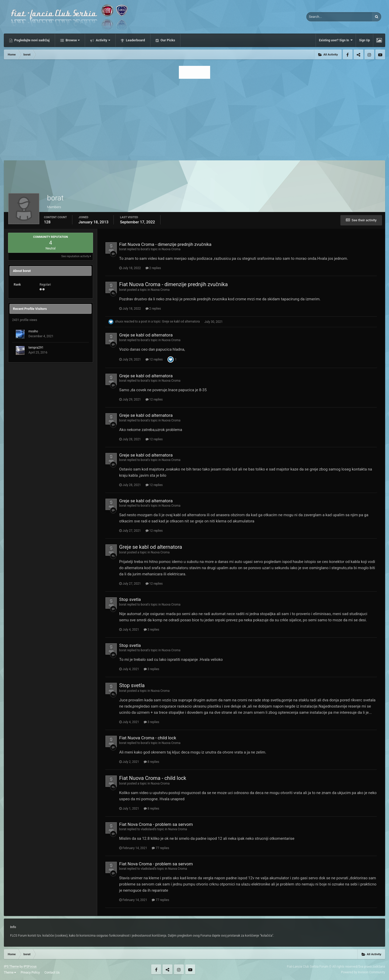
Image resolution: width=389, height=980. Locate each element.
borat (123, 249)
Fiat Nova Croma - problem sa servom (156, 824)
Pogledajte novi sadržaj (32, 40)
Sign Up (364, 40)
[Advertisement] (194, 118)
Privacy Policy (30, 973)
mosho (33, 331)
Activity (102, 40)
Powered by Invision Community (363, 972)
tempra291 (36, 348)
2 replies (153, 268)
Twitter (359, 54)
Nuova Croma (171, 249)
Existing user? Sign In (336, 40)
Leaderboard (135, 40)
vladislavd (148, 829)
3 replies (151, 630)
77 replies (160, 848)
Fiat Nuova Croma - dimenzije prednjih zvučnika (165, 244)
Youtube (380, 54)
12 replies (154, 359)
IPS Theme (11, 967)
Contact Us (52, 973)
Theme (10, 973)
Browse (72, 40)
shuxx (119, 322)
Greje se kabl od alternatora (181, 322)
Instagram (369, 54)
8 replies (151, 762)
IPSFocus (30, 967)
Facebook (348, 54)
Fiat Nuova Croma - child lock (148, 738)
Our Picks (167, 40)
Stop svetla (130, 599)
